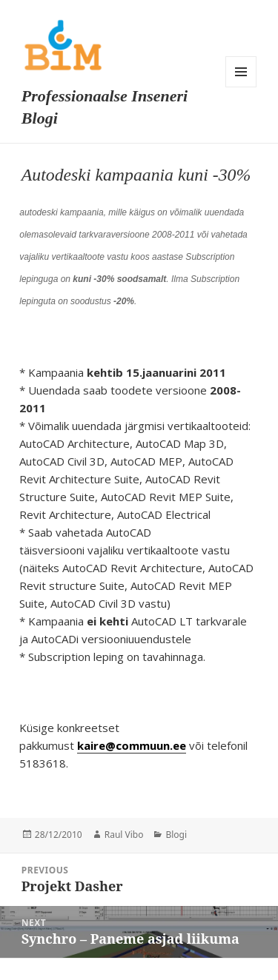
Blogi (176, 835)
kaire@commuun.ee (132, 745)
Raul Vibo (124, 835)
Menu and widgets (241, 72)
